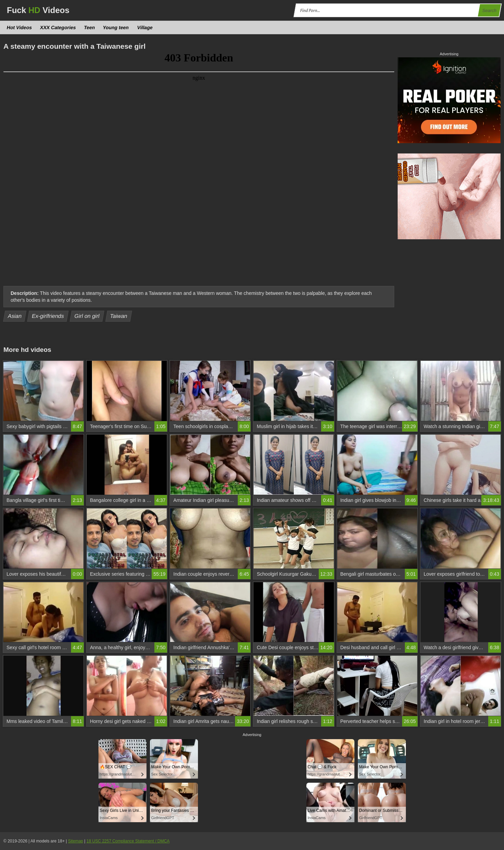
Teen (90, 27)
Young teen (116, 27)
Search (489, 10)
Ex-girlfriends (48, 316)
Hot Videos (20, 27)
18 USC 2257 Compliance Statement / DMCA (128, 841)
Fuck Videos (38, 10)
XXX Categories (58, 27)
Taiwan (119, 316)
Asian (15, 316)
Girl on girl (87, 316)
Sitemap (75, 841)
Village (145, 27)
